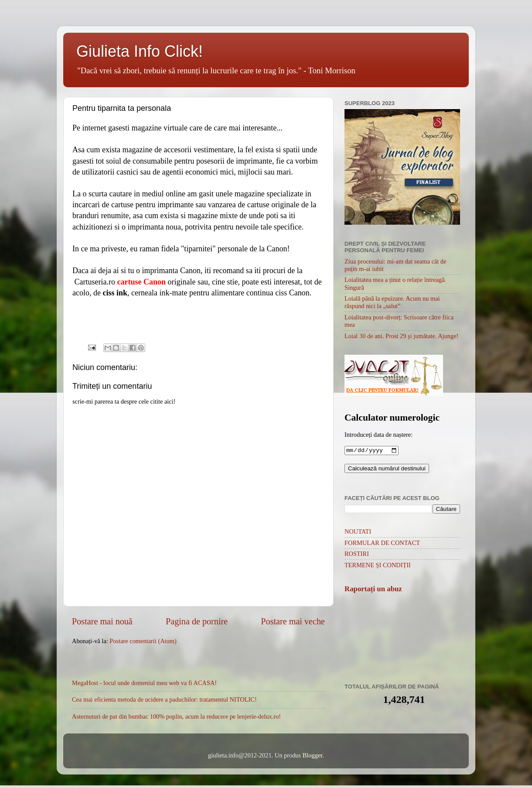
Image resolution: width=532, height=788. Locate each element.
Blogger (313, 755)
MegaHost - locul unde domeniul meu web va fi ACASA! (144, 683)
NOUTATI (358, 532)
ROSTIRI (357, 555)
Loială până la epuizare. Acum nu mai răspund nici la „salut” (392, 302)
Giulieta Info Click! (140, 51)
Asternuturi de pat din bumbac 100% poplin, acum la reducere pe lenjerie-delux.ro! (176, 716)
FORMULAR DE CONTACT (382, 544)
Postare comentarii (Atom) (143, 641)
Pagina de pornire (197, 621)
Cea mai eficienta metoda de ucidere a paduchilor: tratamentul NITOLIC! (164, 699)
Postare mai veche (293, 621)
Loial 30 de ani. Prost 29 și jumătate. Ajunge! (401, 336)
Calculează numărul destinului (387, 469)
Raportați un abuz (373, 590)
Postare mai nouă (102, 621)
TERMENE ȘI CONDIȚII (378, 566)
